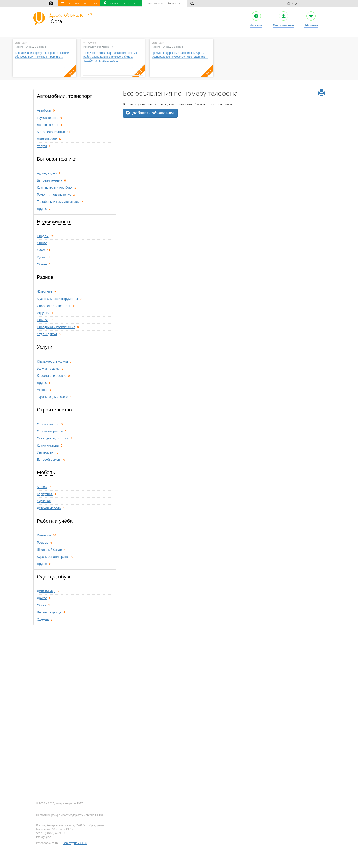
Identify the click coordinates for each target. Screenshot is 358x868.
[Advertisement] (224, 150)
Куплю (42, 257)
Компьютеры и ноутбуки (55, 187)
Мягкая (42, 487)
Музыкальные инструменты (58, 299)
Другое (42, 209)
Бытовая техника (57, 159)
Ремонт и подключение (54, 195)
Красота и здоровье (52, 376)
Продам (43, 236)
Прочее (42, 320)
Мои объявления (284, 19)
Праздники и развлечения (56, 327)
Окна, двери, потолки (53, 438)
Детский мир (46, 591)
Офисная (44, 501)
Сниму (42, 243)
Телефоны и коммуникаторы (58, 202)
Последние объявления (79, 3)
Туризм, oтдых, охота (53, 397)
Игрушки (43, 313)
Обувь (42, 605)
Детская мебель (49, 508)
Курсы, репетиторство (53, 557)
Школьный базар (49, 550)
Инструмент (46, 452)
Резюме (43, 543)
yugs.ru (297, 3)
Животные (45, 291)
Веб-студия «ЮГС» (75, 843)
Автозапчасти (47, 139)
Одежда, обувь (54, 577)
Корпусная (45, 494)
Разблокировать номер (121, 3)
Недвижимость (54, 222)
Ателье (42, 390)
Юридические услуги (52, 361)
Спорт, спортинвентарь (54, 306)
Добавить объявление (150, 113)
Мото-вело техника (51, 132)
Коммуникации (48, 445)
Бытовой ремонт (49, 460)
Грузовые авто (48, 118)
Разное (45, 277)
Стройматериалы (50, 431)
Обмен (42, 264)
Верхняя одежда (49, 612)
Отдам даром (47, 334)
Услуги (42, 146)
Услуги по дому (48, 369)
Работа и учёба (24, 47)
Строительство (54, 410)
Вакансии (40, 47)
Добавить (256, 19)
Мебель (46, 472)
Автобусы (44, 110)
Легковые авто (48, 125)
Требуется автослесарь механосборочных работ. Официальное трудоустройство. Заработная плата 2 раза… (110, 57)
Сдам (41, 250)
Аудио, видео (47, 173)
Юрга (71, 18)
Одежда (43, 619)
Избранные (311, 19)
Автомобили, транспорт (64, 96)
